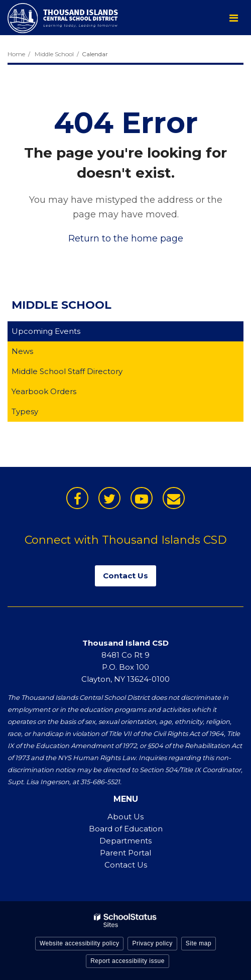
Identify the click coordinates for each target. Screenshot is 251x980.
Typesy (41, 413)
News (22, 351)
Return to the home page (126, 238)
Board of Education (126, 829)
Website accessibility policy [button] (80, 943)
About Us (125, 817)
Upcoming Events (46, 331)
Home (16, 54)
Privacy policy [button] (152, 943)
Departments (125, 841)
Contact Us (126, 865)
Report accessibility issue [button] (128, 961)
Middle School (54, 54)
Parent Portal (125, 853)
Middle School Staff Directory (67, 371)
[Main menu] (233, 18)
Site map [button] (199, 943)
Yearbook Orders (60, 393)
